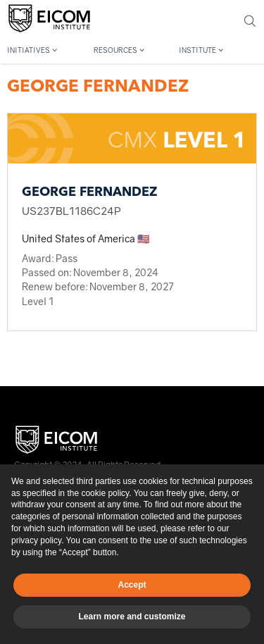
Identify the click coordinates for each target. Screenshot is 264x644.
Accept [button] (132, 585)
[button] (46, 48)
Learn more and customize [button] (132, 617)
